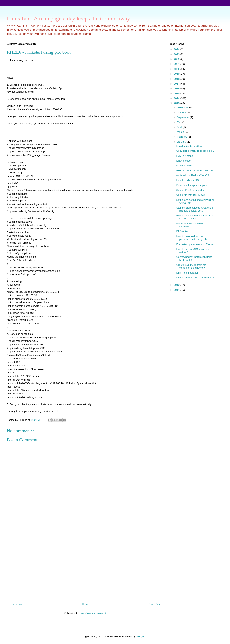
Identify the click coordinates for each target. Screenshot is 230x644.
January (182, 142)
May (180, 122)
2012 (177, 285)
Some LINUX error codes (190, 190)
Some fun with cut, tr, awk (191, 195)
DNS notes (182, 231)
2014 (177, 98)
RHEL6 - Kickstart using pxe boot (195, 171)
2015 (177, 94)
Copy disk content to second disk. (195, 151)
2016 (177, 88)
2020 (177, 69)
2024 (177, 49)
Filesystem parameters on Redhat (195, 244)
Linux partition (184, 161)
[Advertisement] (85, 565)
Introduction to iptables (189, 146)
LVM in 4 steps (184, 156)
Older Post (155, 604)
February (182, 137)
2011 (177, 290)
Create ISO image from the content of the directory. (191, 266)
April (180, 127)
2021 (177, 64)
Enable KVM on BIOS (188, 180)
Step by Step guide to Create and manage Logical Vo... (195, 209)
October (182, 112)
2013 (177, 103)
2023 (177, 54)
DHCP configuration (187, 273)
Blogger (140, 636)
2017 (177, 84)
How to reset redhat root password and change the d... (194, 238)
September (184, 117)
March (181, 132)
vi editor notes (184, 165)
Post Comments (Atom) (93, 613)
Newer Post (16, 604)
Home (86, 604)
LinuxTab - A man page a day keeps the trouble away (68, 18)
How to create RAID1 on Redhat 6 (195, 278)
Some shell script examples (192, 185)
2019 (177, 74)
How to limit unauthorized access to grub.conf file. (195, 217)
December (183, 107)
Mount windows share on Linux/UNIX (190, 225)
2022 (177, 59)
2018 (177, 79)
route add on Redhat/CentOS (193, 175)
